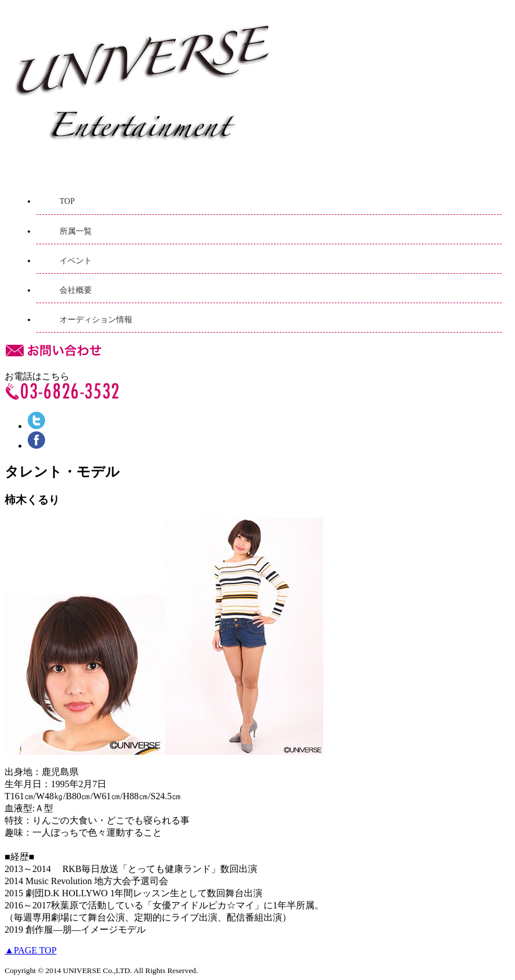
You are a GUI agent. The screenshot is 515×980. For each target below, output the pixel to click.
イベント (76, 261)
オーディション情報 (96, 320)
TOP (67, 201)
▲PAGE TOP (31, 950)
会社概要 (76, 290)
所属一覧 (76, 231)
